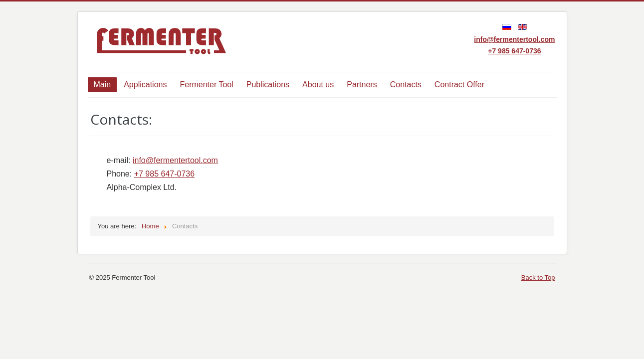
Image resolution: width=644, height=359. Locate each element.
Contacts (406, 85)
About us (318, 85)
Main (103, 85)
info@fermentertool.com (514, 39)
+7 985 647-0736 (514, 51)
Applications (145, 85)
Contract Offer (459, 85)
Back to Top (538, 277)
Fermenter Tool (206, 85)
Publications (268, 85)
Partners (362, 85)
